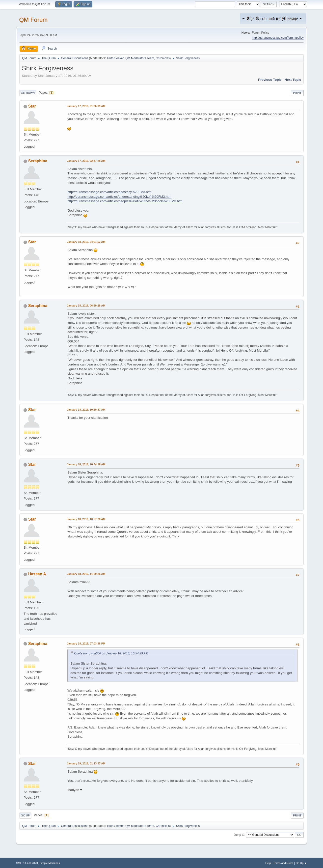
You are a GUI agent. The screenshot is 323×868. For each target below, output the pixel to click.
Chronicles (163, 58)
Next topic (293, 80)
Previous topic (270, 80)
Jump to (239, 835)
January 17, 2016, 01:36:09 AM (86, 106)
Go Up (25, 815)
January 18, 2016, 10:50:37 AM (86, 410)
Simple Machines (50, 863)
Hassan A (37, 574)
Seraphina (38, 161)
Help (268, 863)
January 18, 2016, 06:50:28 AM (86, 306)
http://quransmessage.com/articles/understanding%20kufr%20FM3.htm (119, 197)
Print (297, 93)
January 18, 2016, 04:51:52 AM (86, 242)
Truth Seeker (115, 58)
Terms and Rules (283, 863)
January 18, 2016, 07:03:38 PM (86, 644)
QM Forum (33, 20)
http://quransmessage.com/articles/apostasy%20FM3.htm (109, 192)
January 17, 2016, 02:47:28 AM (86, 161)
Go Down (28, 93)
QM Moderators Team (140, 58)
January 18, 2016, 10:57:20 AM (86, 519)
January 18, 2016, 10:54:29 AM (86, 464)
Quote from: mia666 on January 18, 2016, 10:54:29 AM (111, 653)
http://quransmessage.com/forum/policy (278, 38)
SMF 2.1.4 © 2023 (27, 863)
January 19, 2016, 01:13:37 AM (86, 763)
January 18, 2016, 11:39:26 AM (86, 574)
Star (32, 106)
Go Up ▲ (301, 863)
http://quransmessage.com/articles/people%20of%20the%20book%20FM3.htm (125, 201)
